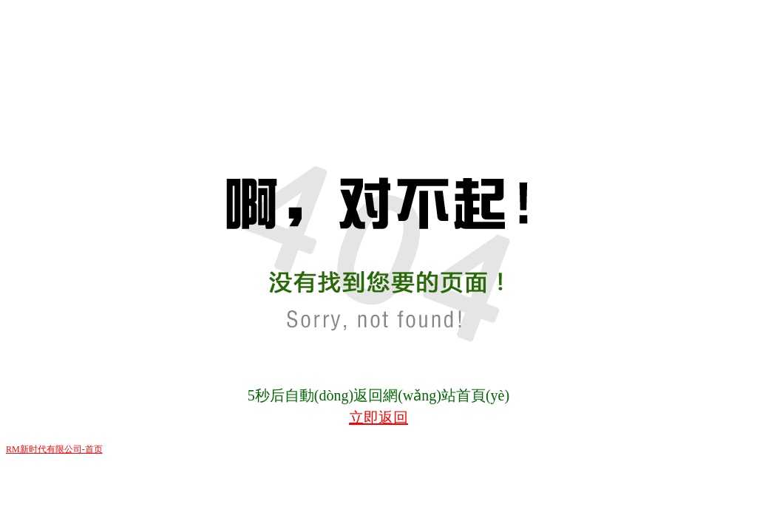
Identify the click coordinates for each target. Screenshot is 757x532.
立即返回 (378, 417)
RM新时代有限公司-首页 (54, 449)
